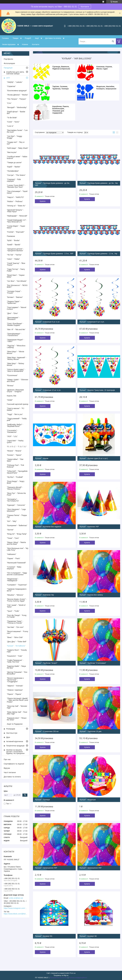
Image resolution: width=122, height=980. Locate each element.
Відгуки (7, 768)
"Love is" (10, 126)
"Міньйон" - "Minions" (15, 595)
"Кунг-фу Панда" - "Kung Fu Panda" (17, 616)
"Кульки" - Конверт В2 (88, 936)
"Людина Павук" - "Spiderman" (14, 302)
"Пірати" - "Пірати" (14, 694)
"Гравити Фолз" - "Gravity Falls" (17, 651)
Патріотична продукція (15, 746)
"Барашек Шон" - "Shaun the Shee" (17, 719)
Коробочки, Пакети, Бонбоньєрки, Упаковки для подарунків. (61, 110)
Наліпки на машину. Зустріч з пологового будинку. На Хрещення (15, 752)
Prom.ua (73, 973)
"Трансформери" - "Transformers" (14, 335)
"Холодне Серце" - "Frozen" (14, 292)
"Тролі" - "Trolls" (13, 611)
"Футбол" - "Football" (15, 477)
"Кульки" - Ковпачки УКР (89, 527)
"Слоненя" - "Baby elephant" (14, 568)
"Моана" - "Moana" (14, 451)
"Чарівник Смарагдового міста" (17, 590)
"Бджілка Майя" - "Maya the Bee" (16, 667)
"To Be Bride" (12, 118)
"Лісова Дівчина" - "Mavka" (17, 95)
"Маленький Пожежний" (16, 563)
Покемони (11, 236)
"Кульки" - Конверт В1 (44, 936)
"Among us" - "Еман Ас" (16, 206)
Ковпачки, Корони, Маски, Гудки (104, 68)
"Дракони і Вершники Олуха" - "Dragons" (15, 391)
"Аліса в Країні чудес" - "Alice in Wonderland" (16, 370)
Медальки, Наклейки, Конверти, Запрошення (106, 88)
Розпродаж (11, 729)
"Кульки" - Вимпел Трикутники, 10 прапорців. (97, 390)
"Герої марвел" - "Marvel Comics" (16, 308)
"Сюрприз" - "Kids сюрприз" (14, 180)
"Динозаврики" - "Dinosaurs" (13, 318)
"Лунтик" (10, 530)
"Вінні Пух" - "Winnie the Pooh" (16, 494)
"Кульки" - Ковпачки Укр (44, 595)
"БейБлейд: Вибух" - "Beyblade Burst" (15, 425)
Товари (15, 38)
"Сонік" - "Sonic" (13, 122)
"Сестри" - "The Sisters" (16, 175)
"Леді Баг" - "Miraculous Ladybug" (16, 346)
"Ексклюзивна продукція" (17, 91)
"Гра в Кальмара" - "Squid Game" (17, 192)
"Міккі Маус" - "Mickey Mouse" (15, 364)
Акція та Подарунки (15, 724)
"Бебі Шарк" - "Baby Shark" (17, 148)
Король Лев (12, 396)
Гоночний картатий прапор (18, 404)
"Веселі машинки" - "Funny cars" (17, 632)
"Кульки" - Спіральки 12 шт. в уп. (48, 390)
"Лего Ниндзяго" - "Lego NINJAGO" (16, 510)
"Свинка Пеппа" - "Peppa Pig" (17, 516)
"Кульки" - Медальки (87, 800)
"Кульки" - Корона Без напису (91, 595)
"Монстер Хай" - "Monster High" (17, 707)
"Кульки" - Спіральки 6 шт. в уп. (47, 322)
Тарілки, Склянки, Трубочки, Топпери (61, 88)
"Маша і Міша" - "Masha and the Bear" (16, 543)
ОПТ (8, 78)
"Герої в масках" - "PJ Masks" (15, 409)
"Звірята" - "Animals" (15, 686)
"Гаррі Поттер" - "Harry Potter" (16, 270)
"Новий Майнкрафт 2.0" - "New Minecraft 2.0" (17, 221)
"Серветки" (11, 86)
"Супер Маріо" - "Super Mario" (16, 227)
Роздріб (28, 38)
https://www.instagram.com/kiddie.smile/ (16, 908)
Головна (5, 38)
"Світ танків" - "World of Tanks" (16, 606)
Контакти (85, 7)
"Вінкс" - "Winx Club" (15, 637)
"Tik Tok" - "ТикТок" (14, 255)
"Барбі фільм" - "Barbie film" (16, 113)
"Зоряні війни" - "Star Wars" (15, 460)
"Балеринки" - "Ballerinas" (17, 525)
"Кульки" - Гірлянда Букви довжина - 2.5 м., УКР (54, 254)
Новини (25, 44)
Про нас (7, 759)
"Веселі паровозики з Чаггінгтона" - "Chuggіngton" (15, 680)
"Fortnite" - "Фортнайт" (16, 232)
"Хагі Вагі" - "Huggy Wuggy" (14, 137)
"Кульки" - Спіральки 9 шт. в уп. (92, 322)
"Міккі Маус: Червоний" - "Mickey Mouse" (17, 358)
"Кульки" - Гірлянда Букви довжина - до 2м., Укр (99, 183)
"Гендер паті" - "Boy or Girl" (16, 143)
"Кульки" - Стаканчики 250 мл (47, 731)
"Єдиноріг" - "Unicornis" (16, 505)
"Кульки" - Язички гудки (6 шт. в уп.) (93, 458)
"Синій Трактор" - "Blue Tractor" (16, 264)
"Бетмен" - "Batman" (15, 297)
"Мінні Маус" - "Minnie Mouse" (15, 352)
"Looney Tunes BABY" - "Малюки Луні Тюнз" (16, 186)
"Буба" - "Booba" (13, 240)
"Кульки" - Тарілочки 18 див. (91, 731)
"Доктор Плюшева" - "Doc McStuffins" (17, 673)
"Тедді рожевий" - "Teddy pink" (17, 419)
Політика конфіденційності (78, 978)
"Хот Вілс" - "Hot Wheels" (17, 281)
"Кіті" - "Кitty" (12, 521)
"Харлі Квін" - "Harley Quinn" (15, 441)
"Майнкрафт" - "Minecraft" (17, 216)
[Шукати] (113, 41)
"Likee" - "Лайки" (13, 259)
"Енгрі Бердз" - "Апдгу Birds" (16, 482)
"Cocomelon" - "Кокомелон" (12, 431)
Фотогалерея (9, 63)
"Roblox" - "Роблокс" (15, 201)
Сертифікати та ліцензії (14, 764)
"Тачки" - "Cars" (13, 538)
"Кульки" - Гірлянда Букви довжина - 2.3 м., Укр (98, 254)
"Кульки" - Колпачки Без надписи (48, 527)
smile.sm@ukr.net (16, 898)
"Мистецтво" (12, 152)
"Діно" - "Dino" (12, 313)
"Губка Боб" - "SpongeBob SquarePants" (17, 472)
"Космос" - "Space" (14, 455)
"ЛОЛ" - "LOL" (12, 436)
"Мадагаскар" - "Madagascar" (13, 580)
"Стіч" (9, 103)
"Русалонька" (12, 375)
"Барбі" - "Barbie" (14, 167)
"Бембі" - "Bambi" (14, 245)
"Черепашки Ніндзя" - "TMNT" (15, 341)
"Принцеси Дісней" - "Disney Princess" (15, 488)
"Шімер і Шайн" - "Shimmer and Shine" (18, 380)
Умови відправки (9, 44)
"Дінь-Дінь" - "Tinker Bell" (17, 642)
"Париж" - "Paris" (14, 558)
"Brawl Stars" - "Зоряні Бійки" (16, 276)
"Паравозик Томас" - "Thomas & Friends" (15, 622)
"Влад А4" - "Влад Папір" (17, 534)
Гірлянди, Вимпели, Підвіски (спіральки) (61, 68)
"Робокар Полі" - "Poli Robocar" (15, 466)
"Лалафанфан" (13, 171)
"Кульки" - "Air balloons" (16, 646)
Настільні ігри (12, 733)
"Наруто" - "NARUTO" (15, 197)
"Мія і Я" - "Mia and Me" (16, 329)
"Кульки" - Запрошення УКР (46, 868)
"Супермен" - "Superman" (17, 585)
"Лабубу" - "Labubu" (15, 82)
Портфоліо (8, 59)
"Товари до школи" (14, 163)
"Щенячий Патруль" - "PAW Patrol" (15, 211)
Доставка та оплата (53, 38)
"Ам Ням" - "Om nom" (15, 627)
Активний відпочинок (15, 741)
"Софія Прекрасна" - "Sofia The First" (15, 661)
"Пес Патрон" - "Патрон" (17, 99)
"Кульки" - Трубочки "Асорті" (46, 663)
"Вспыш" (10, 386)
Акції (37, 38)
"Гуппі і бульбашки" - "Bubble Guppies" (15, 324)
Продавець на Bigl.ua (61, 975)
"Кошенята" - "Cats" (15, 656)
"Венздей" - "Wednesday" (17, 107)
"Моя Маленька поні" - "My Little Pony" (18, 549)
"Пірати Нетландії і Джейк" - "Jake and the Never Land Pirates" (17, 700)
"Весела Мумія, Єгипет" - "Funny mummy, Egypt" (17, 600)
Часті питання (10, 772)
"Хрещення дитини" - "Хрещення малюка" (15, 250)
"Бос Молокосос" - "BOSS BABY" (17, 286)
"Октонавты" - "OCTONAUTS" (13, 500)
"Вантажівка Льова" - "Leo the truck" (17, 131)
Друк (8, 737)
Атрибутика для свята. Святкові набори (15, 73)
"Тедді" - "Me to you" (15, 414)
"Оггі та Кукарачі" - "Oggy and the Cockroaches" (17, 574)
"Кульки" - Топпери (42, 800)
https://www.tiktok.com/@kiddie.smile (16, 914)
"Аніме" (10, 400)
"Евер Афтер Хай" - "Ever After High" (17, 713)
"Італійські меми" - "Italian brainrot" (17, 157)
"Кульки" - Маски (42, 458)
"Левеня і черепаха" (15, 690)
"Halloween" (12, 554)
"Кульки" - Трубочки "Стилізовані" (93, 663)
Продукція (8, 68)
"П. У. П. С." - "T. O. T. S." (17, 447)
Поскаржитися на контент (59, 978)
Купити (43, 201)
